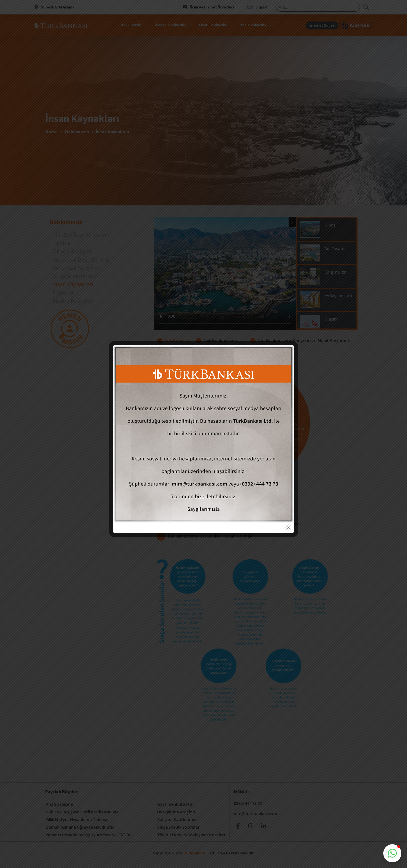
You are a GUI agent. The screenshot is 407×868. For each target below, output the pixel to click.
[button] (392, 853)
